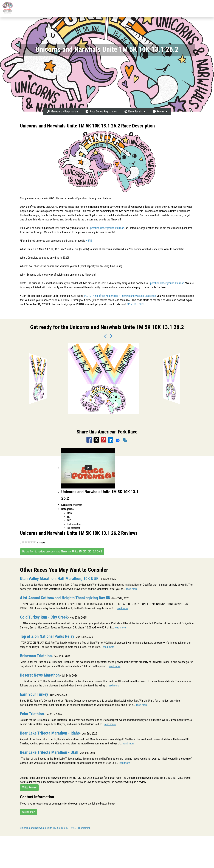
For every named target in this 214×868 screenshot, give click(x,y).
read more (132, 589)
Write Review (29, 787)
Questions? (29, 811)
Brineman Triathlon (36, 656)
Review (159, 111)
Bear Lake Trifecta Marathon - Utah (50, 752)
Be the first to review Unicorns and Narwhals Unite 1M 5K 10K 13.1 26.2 (62, 551)
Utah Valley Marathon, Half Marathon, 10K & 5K (60, 579)
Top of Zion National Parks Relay (48, 636)
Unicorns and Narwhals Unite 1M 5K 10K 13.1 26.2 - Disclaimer (55, 827)
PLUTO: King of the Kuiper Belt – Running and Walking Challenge (120, 296)
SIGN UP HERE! (135, 304)
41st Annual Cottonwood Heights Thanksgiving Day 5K (66, 598)
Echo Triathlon (32, 713)
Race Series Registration (101, 111)
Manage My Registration (62, 111)
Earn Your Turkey (34, 694)
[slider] (29, 542)
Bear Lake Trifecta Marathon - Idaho (51, 733)
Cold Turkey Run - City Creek (44, 617)
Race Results (133, 111)
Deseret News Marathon (40, 675)
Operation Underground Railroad (106, 228)
